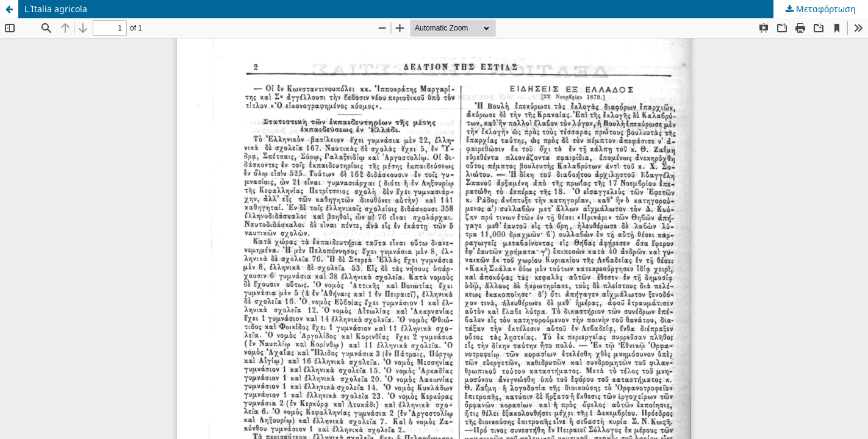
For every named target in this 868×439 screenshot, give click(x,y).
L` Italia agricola (56, 9)
